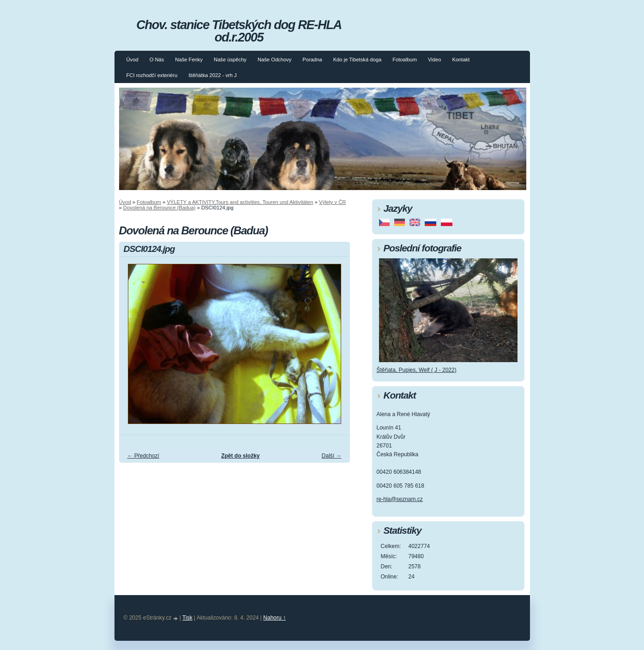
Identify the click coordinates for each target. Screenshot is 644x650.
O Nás (157, 60)
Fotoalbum (405, 60)
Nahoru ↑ (274, 618)
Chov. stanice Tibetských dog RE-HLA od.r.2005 (239, 31)
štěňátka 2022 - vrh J (212, 75)
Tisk (187, 618)
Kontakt (461, 60)
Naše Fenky (189, 60)
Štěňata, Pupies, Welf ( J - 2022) (417, 370)
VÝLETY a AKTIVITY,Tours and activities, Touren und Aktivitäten (240, 202)
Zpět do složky (240, 456)
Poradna (312, 60)
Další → (332, 456)
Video (434, 60)
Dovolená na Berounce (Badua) (159, 208)
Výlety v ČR (332, 202)
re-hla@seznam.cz (400, 499)
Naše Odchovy (274, 60)
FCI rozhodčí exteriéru (152, 75)
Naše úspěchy (230, 60)
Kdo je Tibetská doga (358, 60)
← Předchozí (143, 456)
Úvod (132, 60)
